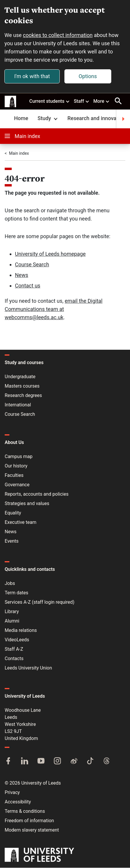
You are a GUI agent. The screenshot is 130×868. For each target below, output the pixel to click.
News (22, 275)
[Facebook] (8, 762)
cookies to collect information (58, 35)
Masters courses (22, 386)
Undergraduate (20, 377)
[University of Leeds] (39, 856)
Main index (22, 136)
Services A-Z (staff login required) (40, 602)
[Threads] (107, 762)
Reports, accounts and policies (37, 494)
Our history (16, 466)
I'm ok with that (32, 76)
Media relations (21, 631)
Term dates (16, 593)
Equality (13, 513)
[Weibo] (74, 762)
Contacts (14, 659)
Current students (50, 101)
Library (12, 612)
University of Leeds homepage (50, 254)
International (18, 405)
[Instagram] (57, 762)
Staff (82, 101)
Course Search (32, 265)
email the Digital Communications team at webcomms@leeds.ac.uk (54, 309)
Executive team (20, 523)
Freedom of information (29, 821)
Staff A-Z (14, 649)
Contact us (28, 286)
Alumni (12, 621)
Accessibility (18, 802)
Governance (17, 485)
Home (21, 118)
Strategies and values (27, 504)
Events (12, 541)
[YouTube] (41, 762)
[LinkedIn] (25, 762)
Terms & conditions (25, 811)
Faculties (14, 476)
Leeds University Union (28, 668)
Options (88, 76)
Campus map (19, 457)
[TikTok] (90, 762)
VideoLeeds (17, 640)
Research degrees (23, 396)
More (102, 101)
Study (48, 118)
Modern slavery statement (32, 830)
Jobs (10, 584)
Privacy (12, 793)
